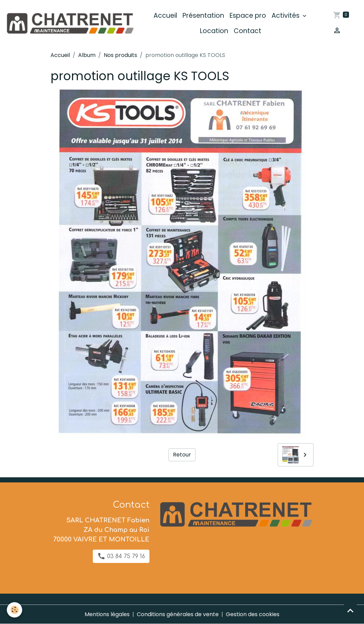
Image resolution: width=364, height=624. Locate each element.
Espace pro (248, 16)
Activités (286, 16)
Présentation (203, 16)
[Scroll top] (350, 610)
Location (214, 31)
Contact (247, 31)
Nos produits (120, 55)
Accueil (165, 16)
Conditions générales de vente (178, 614)
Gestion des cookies (253, 614)
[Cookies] (14, 610)
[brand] (70, 24)
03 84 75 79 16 (121, 556)
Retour (182, 455)
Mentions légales (107, 614)
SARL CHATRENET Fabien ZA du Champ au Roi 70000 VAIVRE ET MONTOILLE (101, 530)
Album (87, 55)
